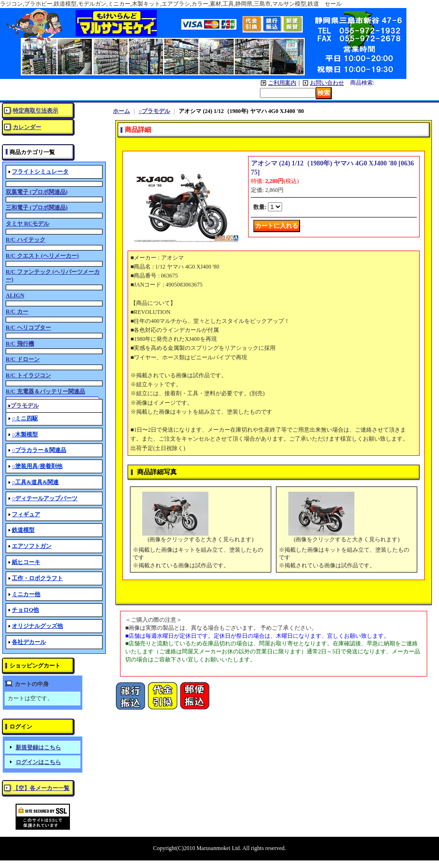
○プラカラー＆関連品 (39, 450)
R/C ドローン (23, 359)
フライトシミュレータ (40, 172)
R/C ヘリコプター (28, 328)
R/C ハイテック (26, 240)
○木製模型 (25, 434)
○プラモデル (154, 111)
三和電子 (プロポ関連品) (37, 208)
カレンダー (27, 127)
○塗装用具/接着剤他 (37, 466)
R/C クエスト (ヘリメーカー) (42, 256)
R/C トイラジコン (28, 375)
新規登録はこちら (38, 747)
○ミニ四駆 (25, 418)
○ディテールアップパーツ (45, 498)
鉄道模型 (23, 530)
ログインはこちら (38, 762)
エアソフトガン (32, 546)
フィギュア (26, 514)
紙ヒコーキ (26, 562)
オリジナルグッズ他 (37, 626)
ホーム (121, 111)
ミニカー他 (26, 594)
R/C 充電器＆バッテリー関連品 (45, 391)
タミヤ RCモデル (27, 224)
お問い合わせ (327, 83)
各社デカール (29, 642)
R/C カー (17, 312)
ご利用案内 (282, 83)
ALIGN (15, 295)
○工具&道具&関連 (35, 482)
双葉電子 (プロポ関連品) (37, 192)
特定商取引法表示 (35, 111)
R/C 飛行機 (20, 344)
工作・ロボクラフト (37, 578)
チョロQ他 (25, 610)
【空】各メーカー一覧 (41, 788)
